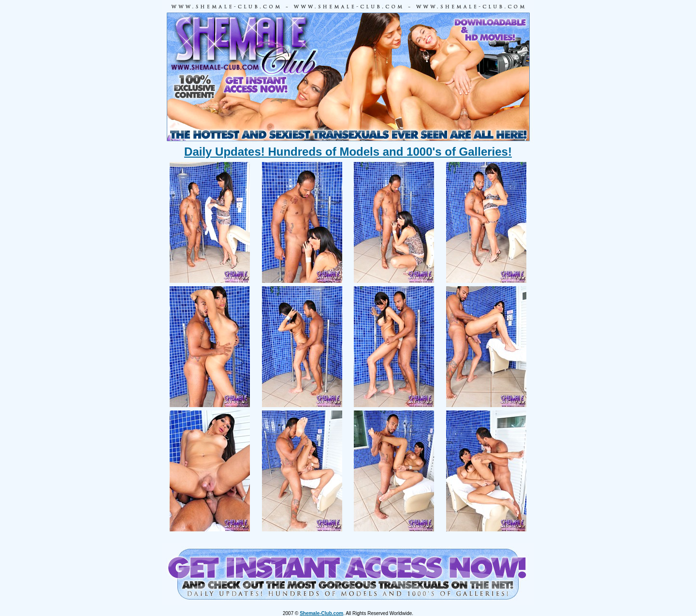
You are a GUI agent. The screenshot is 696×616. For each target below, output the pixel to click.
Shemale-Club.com (321, 613)
